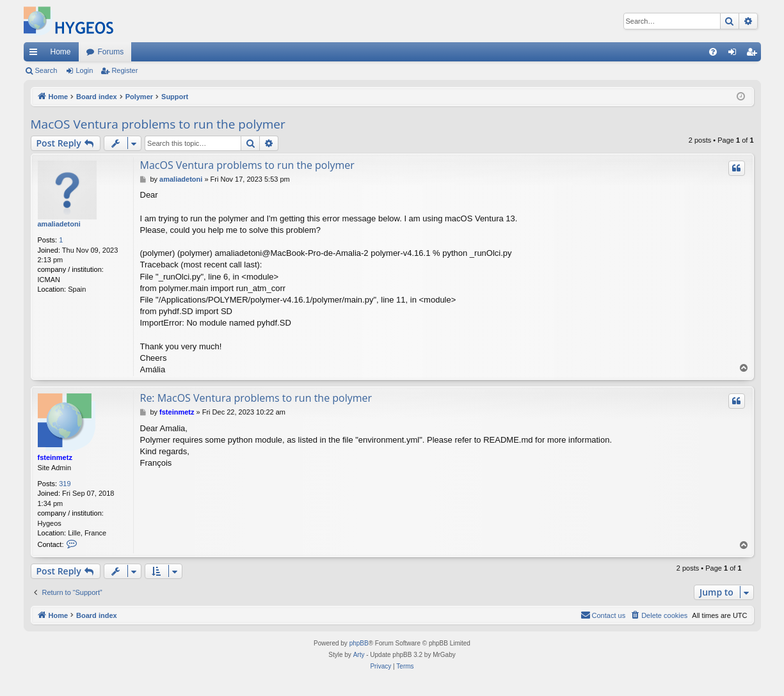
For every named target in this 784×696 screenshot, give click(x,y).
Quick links (36, 54)
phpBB (359, 643)
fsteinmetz (55, 457)
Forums (111, 52)
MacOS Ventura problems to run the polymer (158, 124)
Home (61, 52)
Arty (359, 655)
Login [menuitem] (734, 54)
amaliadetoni (59, 224)
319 (65, 484)
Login (84, 70)
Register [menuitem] (754, 54)
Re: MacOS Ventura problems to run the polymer (256, 398)
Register (124, 70)
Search (46, 70)
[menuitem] (713, 52)
